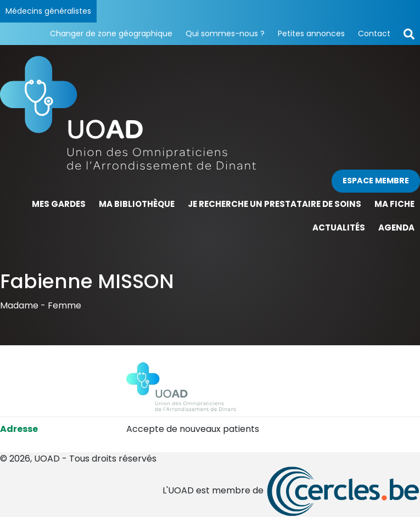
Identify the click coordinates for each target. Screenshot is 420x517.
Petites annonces (311, 33)
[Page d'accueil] (210, 113)
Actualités (339, 227)
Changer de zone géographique (111, 33)
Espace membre (376, 181)
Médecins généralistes (48, 11)
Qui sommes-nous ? (225, 33)
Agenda (396, 227)
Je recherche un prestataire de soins (275, 204)
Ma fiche (394, 204)
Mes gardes (59, 204)
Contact (374, 33)
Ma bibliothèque (137, 204)
